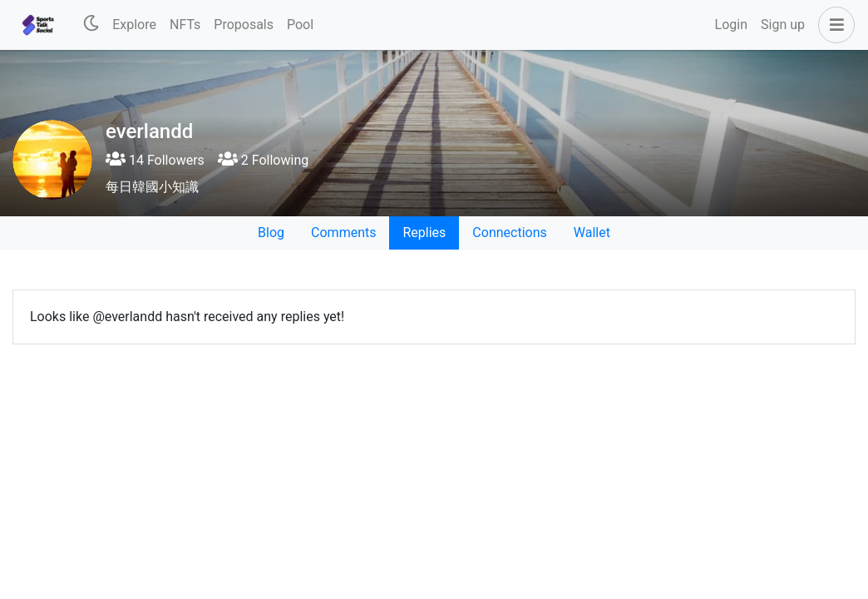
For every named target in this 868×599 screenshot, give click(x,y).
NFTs (185, 25)
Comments (343, 233)
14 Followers (155, 160)
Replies (424, 233)
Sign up (783, 25)
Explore (134, 25)
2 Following (263, 160)
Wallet (592, 233)
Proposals (244, 25)
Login (731, 25)
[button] (833, 25)
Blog (271, 233)
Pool (300, 25)
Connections (509, 233)
